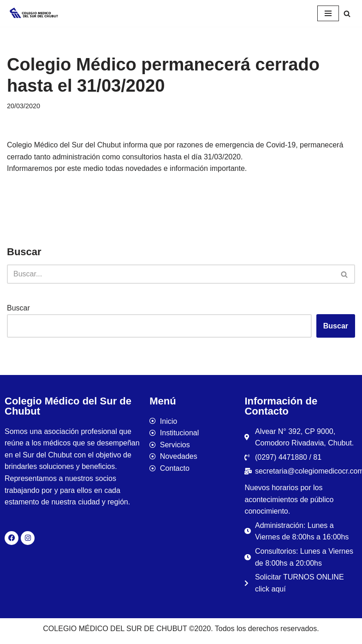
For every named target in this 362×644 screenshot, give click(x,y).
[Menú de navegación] (328, 13)
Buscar (18, 308)
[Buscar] (347, 14)
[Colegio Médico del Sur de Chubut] (35, 13)
